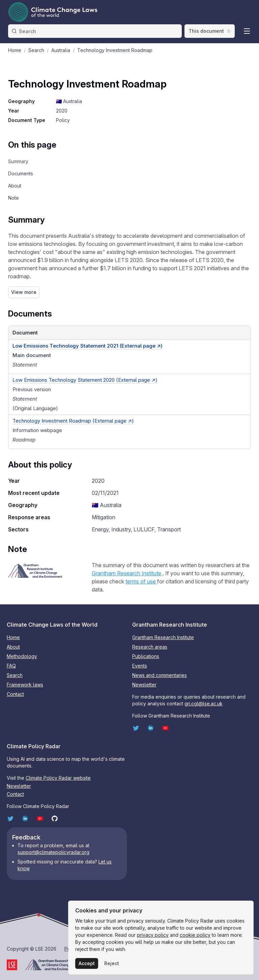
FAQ (11, 666)
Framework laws (25, 685)
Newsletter (144, 685)
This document (210, 31)
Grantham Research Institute (127, 573)
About (13, 647)
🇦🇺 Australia (69, 101)
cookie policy (195, 935)
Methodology (22, 656)
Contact (15, 694)
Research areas (150, 647)
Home (13, 637)
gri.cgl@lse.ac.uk (204, 703)
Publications (146, 656)
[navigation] (32, 161)
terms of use (141, 581)
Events (140, 666)
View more (24, 292)
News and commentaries (160, 675)
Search (15, 675)
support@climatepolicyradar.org (53, 852)
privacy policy (153, 935)
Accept (87, 963)
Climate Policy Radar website (58, 778)
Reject (112, 963)
